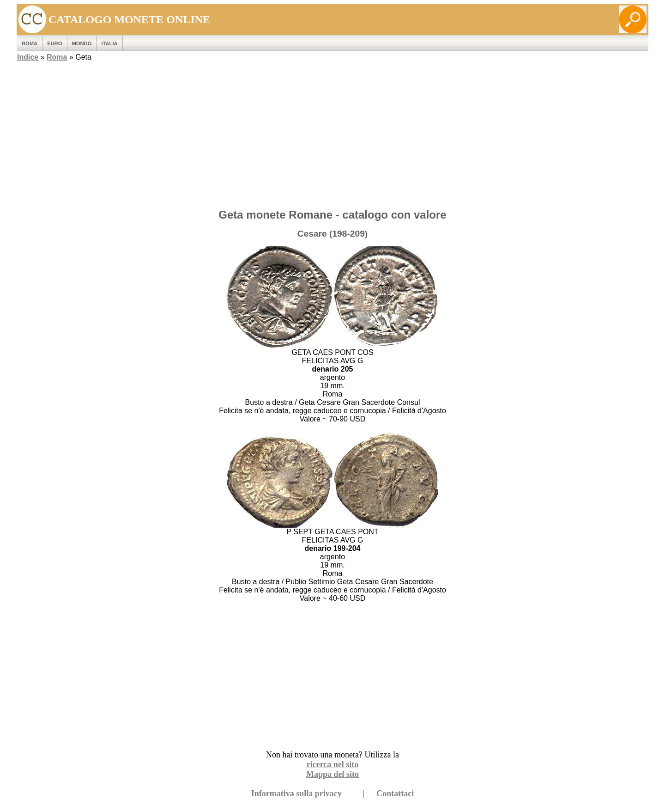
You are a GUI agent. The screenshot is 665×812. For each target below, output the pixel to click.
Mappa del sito (332, 774)
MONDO (82, 43)
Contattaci (395, 794)
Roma (57, 57)
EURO (54, 43)
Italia (109, 43)
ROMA (30, 43)
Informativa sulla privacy (296, 794)
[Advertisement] (332, 136)
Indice (28, 57)
